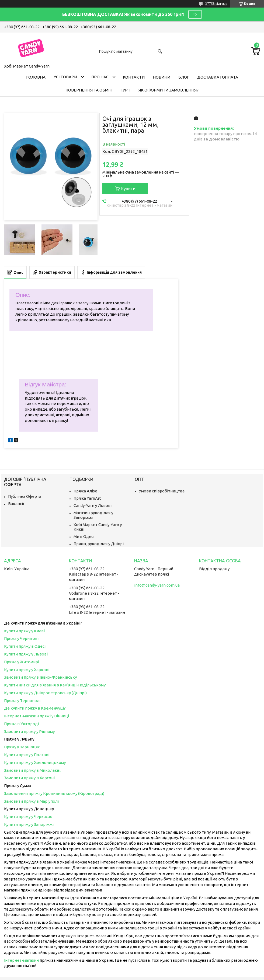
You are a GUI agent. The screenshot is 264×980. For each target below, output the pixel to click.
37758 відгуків (216, 4)
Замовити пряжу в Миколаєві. (33, 770)
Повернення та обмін (89, 90)
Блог (184, 77)
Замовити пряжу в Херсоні (29, 778)
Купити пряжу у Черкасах (28, 817)
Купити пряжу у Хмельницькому (35, 762)
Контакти (134, 77)
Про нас (100, 77)
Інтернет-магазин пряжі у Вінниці (37, 716)
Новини (161, 77)
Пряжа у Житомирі (22, 662)
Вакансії (16, 504)
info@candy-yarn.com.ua (157, 585)
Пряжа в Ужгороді (21, 724)
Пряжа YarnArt (87, 498)
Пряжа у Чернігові (21, 638)
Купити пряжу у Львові (26, 654)
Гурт (125, 90)
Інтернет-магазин (21, 960)
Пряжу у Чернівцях (22, 747)
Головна (36, 77)
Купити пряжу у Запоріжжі (29, 824)
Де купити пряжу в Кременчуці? (35, 708)
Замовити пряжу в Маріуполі (31, 801)
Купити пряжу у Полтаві (27, 755)
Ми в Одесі (84, 536)
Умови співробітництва (162, 491)
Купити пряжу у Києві (24, 631)
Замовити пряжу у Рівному (29, 732)
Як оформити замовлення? (169, 90)
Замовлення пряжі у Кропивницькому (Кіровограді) (54, 793)
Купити (128, 189)
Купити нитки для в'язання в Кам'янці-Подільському (55, 685)
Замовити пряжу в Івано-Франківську (40, 677)
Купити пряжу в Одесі (25, 646)
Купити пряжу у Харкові (27, 670)
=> (195, 14)
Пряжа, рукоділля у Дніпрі (99, 544)
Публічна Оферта (25, 496)
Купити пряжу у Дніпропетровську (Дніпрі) (45, 693)
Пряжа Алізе (85, 491)
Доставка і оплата (218, 77)
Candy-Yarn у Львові (93, 505)
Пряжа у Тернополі (22, 701)
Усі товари (65, 77)
